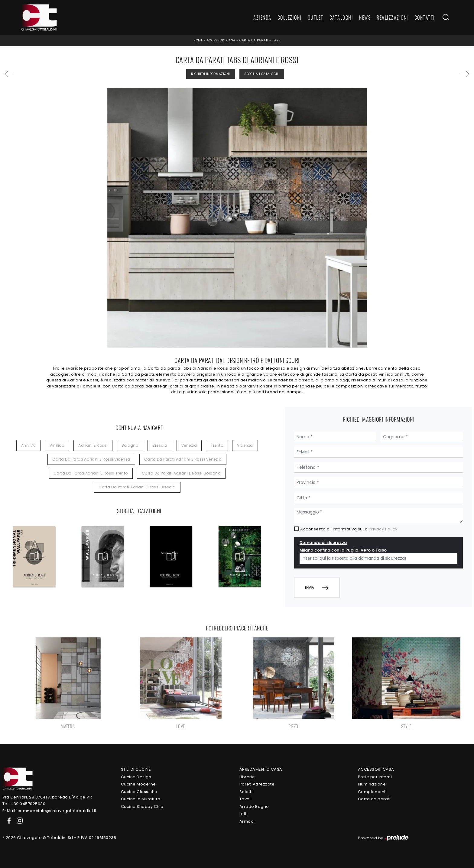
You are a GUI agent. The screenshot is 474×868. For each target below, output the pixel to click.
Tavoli (246, 799)
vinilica (57, 445)
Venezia (189, 445)
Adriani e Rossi (93, 445)
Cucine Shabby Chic (142, 806)
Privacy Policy (383, 529)
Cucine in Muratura (141, 799)
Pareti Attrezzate (257, 784)
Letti (244, 814)
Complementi (372, 792)
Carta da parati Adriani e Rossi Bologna (181, 473)
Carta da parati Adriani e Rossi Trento (91, 473)
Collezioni (290, 18)
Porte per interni (375, 777)
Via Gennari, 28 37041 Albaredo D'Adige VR (47, 797)
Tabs (276, 40)
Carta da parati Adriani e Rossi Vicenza (91, 459)
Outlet (316, 18)
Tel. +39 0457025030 (24, 804)
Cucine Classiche (139, 792)
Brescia (160, 445)
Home (198, 40)
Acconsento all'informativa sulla (349, 529)
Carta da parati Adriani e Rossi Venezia (183, 459)
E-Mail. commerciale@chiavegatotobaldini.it (49, 811)
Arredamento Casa (261, 769)
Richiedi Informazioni (211, 74)
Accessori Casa (221, 40)
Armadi (247, 821)
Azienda (262, 18)
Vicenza (245, 445)
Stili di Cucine (136, 769)
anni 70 (29, 445)
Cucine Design (136, 777)
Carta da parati (254, 40)
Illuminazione (372, 784)
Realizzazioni (393, 18)
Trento (217, 445)
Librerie (247, 777)
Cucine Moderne (138, 784)
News (365, 18)
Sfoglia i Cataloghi (262, 74)
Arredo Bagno (254, 806)
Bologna (130, 445)
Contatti (425, 18)
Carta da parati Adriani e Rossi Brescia (137, 487)
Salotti (246, 792)
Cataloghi (341, 18)
